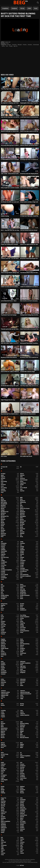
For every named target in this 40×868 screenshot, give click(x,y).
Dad (2, 584)
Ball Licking (4, 502)
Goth (2, 650)
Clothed (22, 557)
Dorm (2, 594)
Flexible (22, 626)
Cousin (22, 567)
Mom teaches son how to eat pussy (29, 301)
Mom (21, 734)
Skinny (3, 810)
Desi (2, 588)
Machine (3, 724)
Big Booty (3, 513)
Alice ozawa (4, 456)
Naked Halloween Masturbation (28, 414)
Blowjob (20, 45)
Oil (21, 753)
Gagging (3, 639)
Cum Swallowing (24, 575)
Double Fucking (5, 595)
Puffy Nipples (4, 780)
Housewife (4, 671)
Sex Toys (3, 804)
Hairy (2, 662)
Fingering (22, 623)
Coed (21, 559)
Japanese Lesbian (5, 692)
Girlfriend (3, 644)
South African (24, 815)
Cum (21, 573)
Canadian (3, 545)
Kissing (22, 704)
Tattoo (22, 838)
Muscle (3, 738)
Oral (7, 46)
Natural (3, 743)
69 (2, 468)
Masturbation (4, 728)
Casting (22, 547)
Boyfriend (23, 529)
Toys (2, 852)
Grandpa (22, 650)
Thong (22, 844)
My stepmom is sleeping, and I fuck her (10, 103)
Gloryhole (3, 647)
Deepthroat (23, 586)
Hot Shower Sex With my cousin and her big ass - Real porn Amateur (10, 202)
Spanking (3, 818)
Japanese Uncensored (26, 694)
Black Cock (23, 521)
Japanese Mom (5, 694)
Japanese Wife (5, 695)
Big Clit (3, 515)
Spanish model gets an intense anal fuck (10, 131)
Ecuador (22, 604)
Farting (22, 618)
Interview (22, 682)
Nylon (22, 747)
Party (2, 767)
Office (2, 753)
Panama (22, 764)
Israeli (2, 685)
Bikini (22, 518)
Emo (2, 607)
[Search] (38, 3)
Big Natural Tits (5, 516)
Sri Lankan (23, 821)
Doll (2, 592)
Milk (21, 733)
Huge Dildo (23, 671)
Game (22, 639)
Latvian (22, 712)
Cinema (22, 554)
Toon (21, 848)
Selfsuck (3, 803)
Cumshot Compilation (25, 576)
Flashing (3, 626)
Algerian (3, 477)
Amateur (30, 45)
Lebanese (23, 714)
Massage (22, 727)
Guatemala (4, 655)
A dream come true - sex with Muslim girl (10, 258)
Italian (22, 685)
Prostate (3, 777)
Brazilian (3, 530)
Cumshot (14, 45)
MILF (2, 722)
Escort (3, 608)
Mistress (3, 734)
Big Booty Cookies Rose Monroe (9, 357)
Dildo (2, 589)
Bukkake (22, 533)
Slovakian (23, 810)
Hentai (3, 666)
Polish (22, 772)
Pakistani (3, 764)
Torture (22, 850)
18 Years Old (4, 467)
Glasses (22, 645)
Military (3, 733)
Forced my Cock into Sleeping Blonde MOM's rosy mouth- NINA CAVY (30, 174)
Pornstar (22, 774)
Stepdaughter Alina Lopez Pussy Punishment (30, 103)
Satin (21, 798)
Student (22, 826)
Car (21, 545)
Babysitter (3, 501)
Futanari (3, 634)
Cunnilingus (4, 578)
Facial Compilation (25, 617)
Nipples (22, 744)
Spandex (3, 817)
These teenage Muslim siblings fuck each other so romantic (10, 273)
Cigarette (3, 554)
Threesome (4, 845)
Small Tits (23, 812)
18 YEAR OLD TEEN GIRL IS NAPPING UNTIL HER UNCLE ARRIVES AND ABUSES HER (30, 216)
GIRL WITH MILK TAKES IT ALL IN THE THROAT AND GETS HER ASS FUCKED (10, 343)
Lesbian (3, 715)
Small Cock (4, 812)
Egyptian (3, 605)
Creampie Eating (24, 570)
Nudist (22, 746)
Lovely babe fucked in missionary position (30, 117)
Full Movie (3, 632)
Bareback (3, 505)
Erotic (22, 607)
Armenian (3, 485)
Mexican (3, 731)
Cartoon (3, 547)
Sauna (2, 800)
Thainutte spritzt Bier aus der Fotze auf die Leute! (10, 329)
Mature (22, 728)
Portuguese (4, 775)
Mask (2, 727)
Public (2, 778)
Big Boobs (23, 512)
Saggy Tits (4, 798)
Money (3, 736)
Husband (3, 674)
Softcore (3, 814)
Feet (21, 620)
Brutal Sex (3, 533)
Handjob (3, 663)
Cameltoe (22, 543)
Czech (2, 579)
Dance (22, 584)
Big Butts (22, 513)
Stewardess (23, 823)
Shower (3, 809)
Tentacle (22, 842)
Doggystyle (23, 591)
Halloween (23, 662)
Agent (2, 475)
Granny (3, 652)
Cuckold (3, 573)
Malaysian (23, 725)
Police (2, 772)
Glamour (3, 645)
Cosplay (22, 564)
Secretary (3, 801)
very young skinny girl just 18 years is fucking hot (10, 145)
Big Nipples (23, 516)
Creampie (23, 568)
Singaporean (23, 809)
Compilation (5, 8)
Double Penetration (25, 595)
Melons (22, 730)
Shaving (3, 806)
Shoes (2, 807)
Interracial (3, 682)
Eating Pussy (4, 604)
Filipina (3, 623)
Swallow (22, 828)
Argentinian (23, 483)
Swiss (22, 831)
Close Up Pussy (5, 557)
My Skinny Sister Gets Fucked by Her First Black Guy (30, 357)
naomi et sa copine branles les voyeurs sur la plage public (30, 244)
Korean (22, 705)
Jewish (22, 697)
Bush (2, 537)
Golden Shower (5, 649)
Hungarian (23, 672)
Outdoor (22, 757)
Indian (2, 679)
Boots (22, 526)
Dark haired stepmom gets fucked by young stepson (30, 188)
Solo (2, 815)
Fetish (22, 621)
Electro (22, 605)
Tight (2, 847)
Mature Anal (4, 730)
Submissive (4, 828)
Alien (21, 477)
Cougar (22, 565)
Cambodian (4, 543)
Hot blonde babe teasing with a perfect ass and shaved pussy (10, 386)
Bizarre (22, 519)
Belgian (3, 510)
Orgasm (3, 756)
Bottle (22, 527)
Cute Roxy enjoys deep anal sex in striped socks (30, 386)
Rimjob (3, 790)
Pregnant (22, 775)
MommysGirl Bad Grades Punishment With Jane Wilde (30, 343)
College (3, 561)
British (3, 532)
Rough (3, 791)
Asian (2, 486)
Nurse (2, 747)
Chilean (22, 551)
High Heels (23, 666)
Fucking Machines (25, 631)
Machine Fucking (24, 724)
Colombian (23, 561)
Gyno (2, 656)
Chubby (22, 553)
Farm (2, 618)
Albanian (22, 475)
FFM (2, 615)
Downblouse (4, 597)
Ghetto (22, 642)
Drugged (3, 599)
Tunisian (3, 853)
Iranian (3, 684)
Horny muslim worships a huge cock (29, 202)
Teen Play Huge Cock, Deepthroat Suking (10, 89)
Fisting (22, 625)
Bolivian (3, 524)
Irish (21, 684)
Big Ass (22, 510)
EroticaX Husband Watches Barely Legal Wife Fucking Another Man (10, 442)
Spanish (22, 817)
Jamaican (3, 691)
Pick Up (22, 8)
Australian (3, 491)
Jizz (2, 698)
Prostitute (23, 777)
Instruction (23, 681)
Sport (2, 820)
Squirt (22, 820)
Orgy (2, 757)
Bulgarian (3, 535)
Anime (22, 481)
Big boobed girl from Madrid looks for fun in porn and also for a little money (10, 414)
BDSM (2, 499)
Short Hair (23, 807)
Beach (22, 507)
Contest (3, 564)
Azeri (2, 492)
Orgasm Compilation (25, 756)
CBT (2, 542)
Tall (2, 838)
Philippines (4, 769)
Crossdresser (23, 571)
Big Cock (22, 515)
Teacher (22, 839)
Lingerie (3, 717)
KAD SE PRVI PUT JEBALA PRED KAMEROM (10, 372)
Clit (21, 556)
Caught (22, 548)
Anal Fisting (4, 481)
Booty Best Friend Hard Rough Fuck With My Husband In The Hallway (30, 258)
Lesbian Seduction (25, 715)
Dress (22, 597)
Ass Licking (4, 488)
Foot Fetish (23, 628)
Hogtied (3, 668)
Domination (23, 592)
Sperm (22, 818)
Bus (21, 535)
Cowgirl (3, 568)
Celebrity (3, 550)
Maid (2, 725)
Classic (3, 556)
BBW (21, 498)
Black (2, 521)
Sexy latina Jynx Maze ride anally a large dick (30, 428)
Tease (2, 841)
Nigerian (3, 744)
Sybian (3, 832)
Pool (2, 774)
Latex (22, 711)
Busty (3, 46)
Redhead (22, 787)
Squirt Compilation (6, 821)
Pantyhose (14, 8)
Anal (2, 480)
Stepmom (3, 823)
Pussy (2, 781)
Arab (2, 483)
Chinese (3, 553)
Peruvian (22, 767)
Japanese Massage (25, 692)
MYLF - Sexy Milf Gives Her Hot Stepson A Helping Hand (10, 230)
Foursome (23, 629)
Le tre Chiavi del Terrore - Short (9, 301)
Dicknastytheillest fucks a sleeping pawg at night (30, 442)
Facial (36, 8)
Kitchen (3, 705)
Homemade (36, 45)
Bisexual (3, 519)
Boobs (2, 526)
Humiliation (4, 672)
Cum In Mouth (4, 575)
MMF (21, 722)
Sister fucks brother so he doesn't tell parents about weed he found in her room (30, 329)
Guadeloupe (23, 653)
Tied (21, 845)
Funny (22, 632)
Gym (21, 655)
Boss (2, 527)
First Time (3, 625)
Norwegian (4, 746)
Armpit (22, 485)
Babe (21, 499)
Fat (2, 620)
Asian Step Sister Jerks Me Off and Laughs (30, 89)
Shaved (22, 804)
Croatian (3, 571)
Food (2, 628)
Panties (25, 45)
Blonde (3, 523)
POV (21, 763)
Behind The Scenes (25, 509)
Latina (2, 712)
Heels (22, 665)
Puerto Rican (23, 778)
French (3, 631)
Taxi (2, 839)
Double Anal (23, 594)
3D (21, 467)
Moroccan (23, 736)
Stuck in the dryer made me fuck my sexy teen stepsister (30, 131)
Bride (21, 530)
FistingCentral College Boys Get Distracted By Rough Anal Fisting (30, 315)
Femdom (3, 621)
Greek (22, 652)
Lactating (3, 711)
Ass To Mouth (24, 488)
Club (2, 559)
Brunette (22, 532)
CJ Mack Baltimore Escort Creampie (10, 160)
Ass (21, 486)
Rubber (22, 791)
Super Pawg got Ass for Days (8, 400)
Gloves (22, 647)
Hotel (21, 669)
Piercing (3, 770)
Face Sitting (23, 615)
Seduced (22, 801)
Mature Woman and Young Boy (8, 428)
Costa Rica (4, 565)
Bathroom (3, 507)
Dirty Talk (22, 589)
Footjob (3, 629)
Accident (3, 474)
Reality (3, 787)
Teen (21, 841)
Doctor (3, 591)
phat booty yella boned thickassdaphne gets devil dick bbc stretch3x (30, 400)
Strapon (22, 825)
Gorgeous (23, 649)
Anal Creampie (24, 480)
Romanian (23, 790)
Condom (22, 562)
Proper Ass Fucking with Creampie (9, 244)
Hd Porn (22, 865)
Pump (22, 780)
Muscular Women (24, 738)
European (22, 608)
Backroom (23, 501)
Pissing (22, 770)
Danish (3, 586)
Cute (21, 578)
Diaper (22, 588)
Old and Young (4, 754)
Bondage (22, 524)
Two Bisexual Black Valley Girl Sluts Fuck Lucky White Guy (30, 273)
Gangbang (3, 641)
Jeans (22, 695)
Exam (2, 610)
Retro (2, 788)
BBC (2, 498)
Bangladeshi (4, 504)
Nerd (21, 743)
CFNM (29, 8)
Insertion (3, 681)
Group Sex (3, 653)
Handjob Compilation (25, 663)
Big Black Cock (5, 512)
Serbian (22, 803)
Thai (2, 844)
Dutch (22, 599)
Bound (3, 529)
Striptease (3, 826)
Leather (3, 714)
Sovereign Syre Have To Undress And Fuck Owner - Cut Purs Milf (30, 160)
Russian (22, 793)
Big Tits (16, 46)
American (23, 478)
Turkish (22, 853)
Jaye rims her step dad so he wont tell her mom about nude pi (10, 117)
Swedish (3, 829)
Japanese (23, 691)
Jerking (3, 697)
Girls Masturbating (25, 644)
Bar (21, 504)
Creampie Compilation (6, 570)
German (3, 642)
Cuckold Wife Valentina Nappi (28, 372)
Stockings (3, 825)
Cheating (22, 550)
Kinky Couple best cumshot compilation (10, 188)
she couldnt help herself (26, 456)
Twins (2, 855)
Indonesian (23, 679)
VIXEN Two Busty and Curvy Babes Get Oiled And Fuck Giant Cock (10, 287)
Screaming (23, 800)
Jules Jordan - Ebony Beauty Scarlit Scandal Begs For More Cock (10, 174)
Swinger (9, 45)
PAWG (2, 763)
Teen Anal (3, 842)
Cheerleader (4, 551)
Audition (3, 489)
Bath (21, 505)
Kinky (2, 704)
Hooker (3, 669)
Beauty (3, 509)
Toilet (2, 848)
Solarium (22, 814)
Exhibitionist (23, 610)
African (22, 474)
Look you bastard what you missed (29, 230)
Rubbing (3, 793)
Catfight (3, 548)
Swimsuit (22, 829)
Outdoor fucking (5, 216)
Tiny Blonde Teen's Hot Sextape (9, 315)
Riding (22, 788)
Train (21, 852)
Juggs (22, 698)
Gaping (22, 641)
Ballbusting (23, 502)
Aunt (21, 489)
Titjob (22, 847)
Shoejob (22, 806)
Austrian (22, 491)
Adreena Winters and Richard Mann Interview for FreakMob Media (30, 145)
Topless (3, 850)
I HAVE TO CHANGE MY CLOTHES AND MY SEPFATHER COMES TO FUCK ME (30, 287)
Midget (22, 731)
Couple (11, 46)
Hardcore (3, 665)
